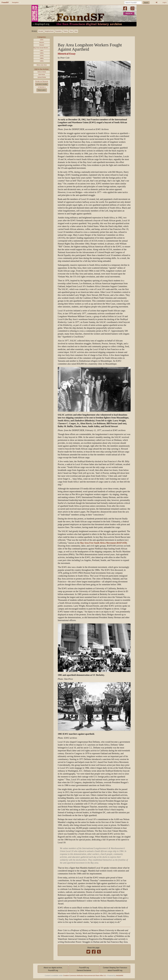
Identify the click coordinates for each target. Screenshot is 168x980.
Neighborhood (49, 31)
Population (58, 31)
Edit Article (42, 75)
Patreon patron (42, 90)
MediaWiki (120, 975)
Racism (42, 42)
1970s (42, 56)
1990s (42, 61)
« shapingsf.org (41, 24)
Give (76, 31)
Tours (71, 31)
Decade (41, 31)
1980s (42, 58)
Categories (41, 37)
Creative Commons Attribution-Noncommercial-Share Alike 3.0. (85, 975)
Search (146, 3)
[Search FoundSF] (133, 3)
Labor (42, 50)
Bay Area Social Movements (42, 48)
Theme (65, 31)
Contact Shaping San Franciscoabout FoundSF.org (115, 969)
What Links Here (42, 65)
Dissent (42, 45)
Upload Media (42, 77)
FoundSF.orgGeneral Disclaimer (84, 969)
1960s (42, 53)
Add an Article (42, 72)
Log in (165, 2)
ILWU (42, 40)
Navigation (15, 2)
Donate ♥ (129, 14)
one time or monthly (42, 84)
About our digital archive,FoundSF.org (53, 969)
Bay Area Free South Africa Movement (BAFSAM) (104, 543)
